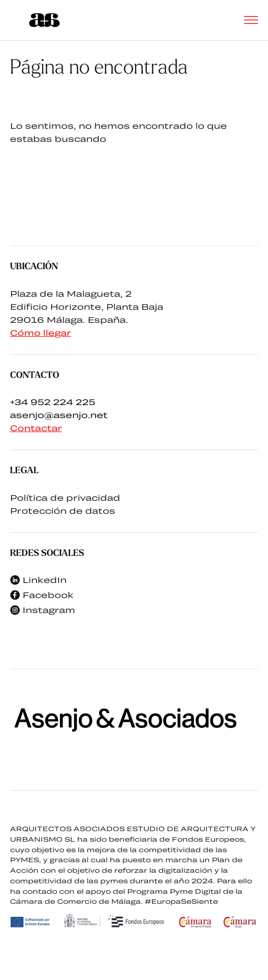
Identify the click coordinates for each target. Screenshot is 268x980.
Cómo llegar (41, 333)
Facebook (42, 595)
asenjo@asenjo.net (59, 415)
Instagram (43, 610)
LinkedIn (38, 580)
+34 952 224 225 (53, 402)
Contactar (36, 428)
